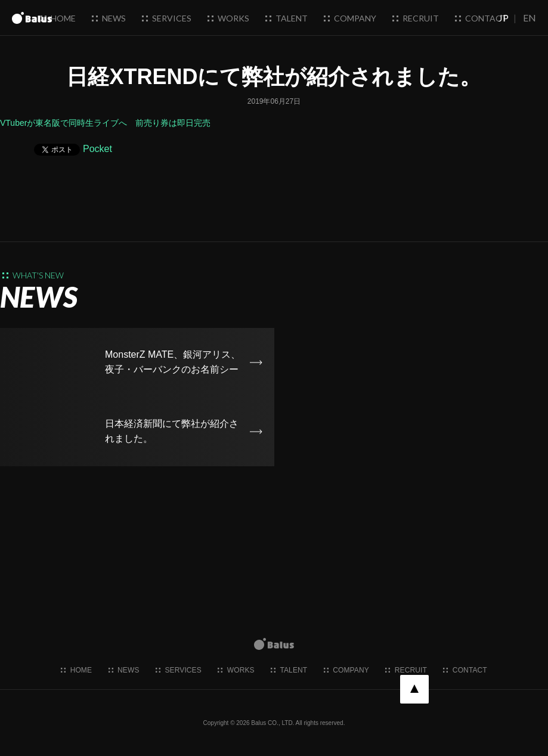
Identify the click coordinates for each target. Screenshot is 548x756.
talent (287, 18)
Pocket (97, 149)
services (167, 18)
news (109, 18)
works (228, 18)
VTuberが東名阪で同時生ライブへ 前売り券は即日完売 (105, 123)
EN (530, 18)
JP (504, 18)
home (58, 18)
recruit (416, 18)
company (350, 18)
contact (481, 18)
